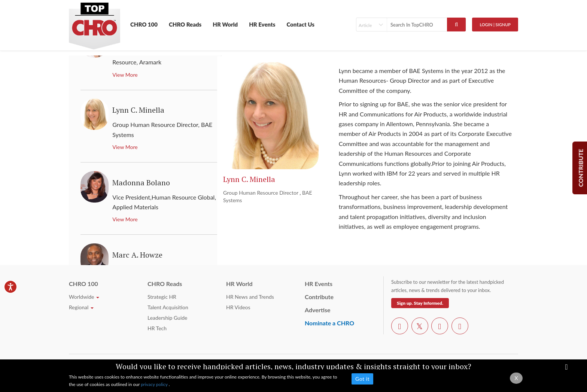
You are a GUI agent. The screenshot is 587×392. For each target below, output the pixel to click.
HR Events (262, 24)
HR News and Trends (250, 297)
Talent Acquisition (168, 307)
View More (125, 75)
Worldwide (84, 297)
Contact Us (300, 24)
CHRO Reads (185, 24)
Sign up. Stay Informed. (420, 303)
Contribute (319, 297)
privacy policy (155, 384)
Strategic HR (162, 297)
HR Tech (157, 328)
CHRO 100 (144, 24)
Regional (81, 307)
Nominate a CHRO (329, 323)
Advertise (318, 310)
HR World (225, 24)
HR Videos (238, 307)
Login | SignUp (495, 25)
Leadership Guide (167, 318)
